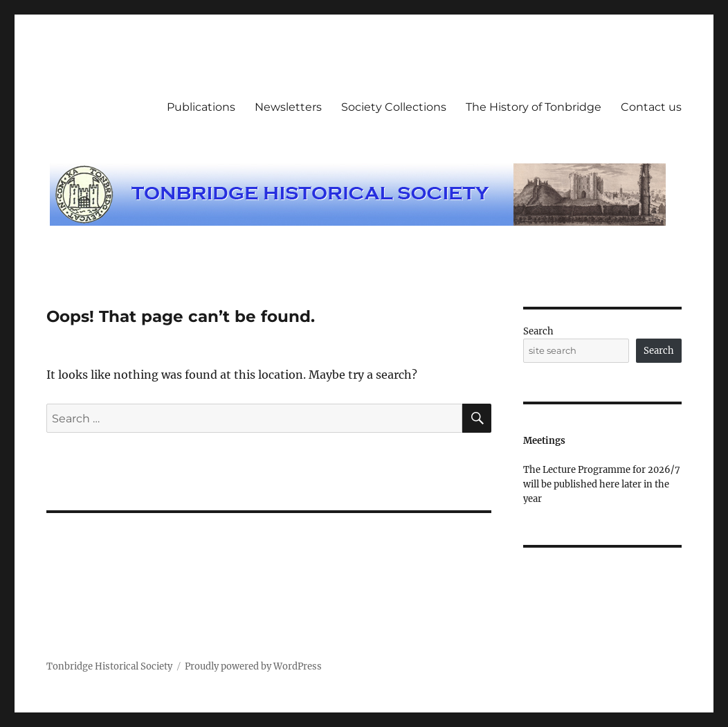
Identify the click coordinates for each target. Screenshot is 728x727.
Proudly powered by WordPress (253, 666)
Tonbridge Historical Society (109, 666)
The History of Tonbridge (534, 107)
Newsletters (288, 107)
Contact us (651, 107)
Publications (201, 107)
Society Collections (394, 107)
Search (538, 331)
